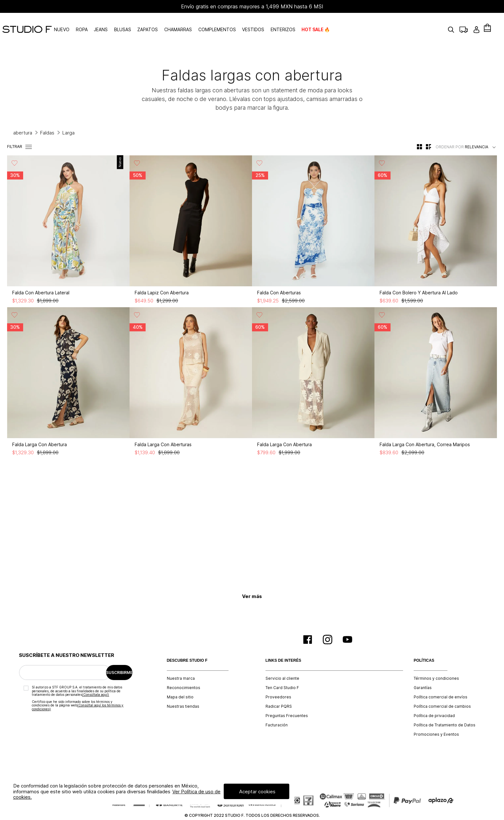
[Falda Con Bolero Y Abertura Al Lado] (436, 217)
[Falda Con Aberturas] (313, 217)
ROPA (104, 22)
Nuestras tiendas (183, 692)
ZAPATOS (170, 22)
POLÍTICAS (424, 646)
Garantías (423, 673)
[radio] (419, 132)
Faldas (47, 118)
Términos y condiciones (436, 664)
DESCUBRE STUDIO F (187, 646)
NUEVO (84, 22)
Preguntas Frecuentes (287, 701)
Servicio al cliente (282, 664)
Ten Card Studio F (282, 673)
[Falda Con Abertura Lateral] (68, 217)
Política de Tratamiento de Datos (445, 711)
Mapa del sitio (180, 683)
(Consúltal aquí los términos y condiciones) (78, 693)
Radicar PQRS (279, 692)
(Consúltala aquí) (95, 680)
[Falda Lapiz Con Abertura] (191, 217)
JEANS (123, 22)
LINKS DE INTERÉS (283, 646)
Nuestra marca (181, 664)
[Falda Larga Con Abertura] (68, 369)
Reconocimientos (184, 673)
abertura (23, 118)
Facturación (277, 711)
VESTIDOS (275, 22)
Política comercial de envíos (441, 683)
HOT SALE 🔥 (338, 22)
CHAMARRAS (200, 22)
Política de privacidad (434, 701)
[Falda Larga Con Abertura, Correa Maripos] (436, 369)
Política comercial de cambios (442, 692)
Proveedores (278, 683)
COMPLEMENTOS (239, 22)
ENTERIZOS (305, 22)
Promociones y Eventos (436, 720)
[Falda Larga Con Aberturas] (191, 369)
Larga (68, 118)
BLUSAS (144, 22)
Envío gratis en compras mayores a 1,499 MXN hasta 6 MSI (252, 6)
